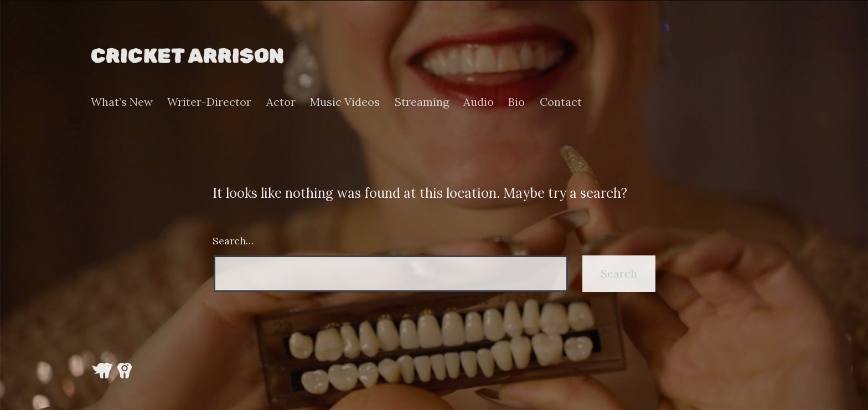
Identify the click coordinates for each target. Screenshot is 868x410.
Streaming (422, 102)
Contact (561, 102)
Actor (281, 102)
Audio (479, 102)
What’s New (122, 102)
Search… (233, 241)
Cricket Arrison (187, 55)
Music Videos (345, 102)
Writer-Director (209, 102)
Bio (516, 102)
